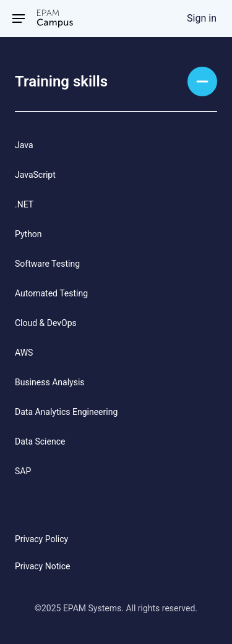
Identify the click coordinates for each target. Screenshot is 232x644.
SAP (23, 471)
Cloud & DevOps (46, 323)
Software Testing (47, 264)
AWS (24, 353)
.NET (24, 204)
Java (24, 145)
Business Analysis (50, 382)
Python (28, 234)
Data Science (40, 441)
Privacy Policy (41, 539)
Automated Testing (51, 293)
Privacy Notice (42, 566)
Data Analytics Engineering (66, 412)
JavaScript (35, 175)
